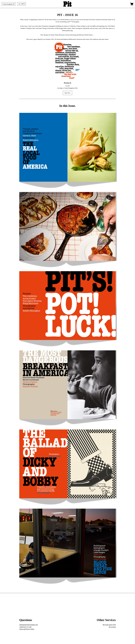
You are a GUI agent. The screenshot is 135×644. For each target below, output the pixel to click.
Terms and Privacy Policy (27, 629)
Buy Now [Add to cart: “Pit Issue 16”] (67, 93)
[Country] (9, 4)
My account (112, 627)
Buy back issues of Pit (109, 625)
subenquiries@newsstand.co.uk (28, 625)
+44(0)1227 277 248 (25, 627)
